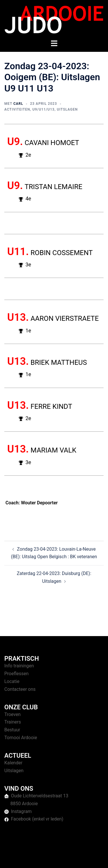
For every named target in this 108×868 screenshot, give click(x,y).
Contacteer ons (20, 689)
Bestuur (12, 730)
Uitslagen (67, 109)
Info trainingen (19, 666)
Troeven (13, 714)
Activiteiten (17, 109)
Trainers (13, 722)
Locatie (12, 681)
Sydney (59, 858)
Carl (18, 104)
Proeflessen (16, 674)
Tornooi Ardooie (21, 738)
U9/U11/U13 (43, 109)
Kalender (13, 763)
